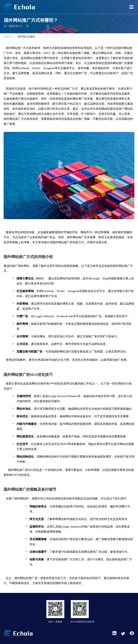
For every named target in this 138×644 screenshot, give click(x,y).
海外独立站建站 (26, 37)
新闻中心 (9, 37)
